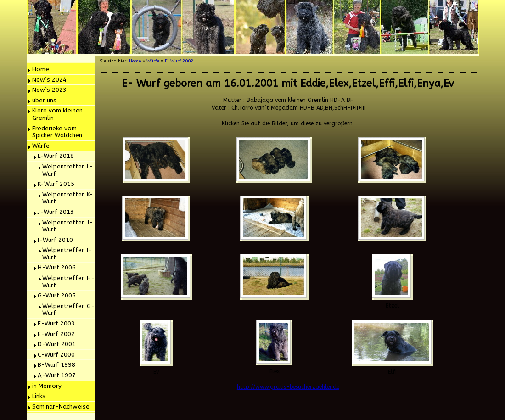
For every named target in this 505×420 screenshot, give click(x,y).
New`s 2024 (49, 80)
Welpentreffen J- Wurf (67, 226)
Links (39, 396)
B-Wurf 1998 (56, 365)
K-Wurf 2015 (56, 184)
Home (41, 69)
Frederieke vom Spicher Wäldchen (57, 132)
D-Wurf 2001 (57, 344)
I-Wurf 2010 (55, 240)
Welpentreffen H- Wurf (68, 282)
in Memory (47, 386)
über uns (44, 100)
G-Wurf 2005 (57, 295)
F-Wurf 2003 (56, 323)
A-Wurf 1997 (57, 375)
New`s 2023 (49, 90)
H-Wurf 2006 (57, 267)
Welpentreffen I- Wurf (67, 254)
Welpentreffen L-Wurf (67, 170)
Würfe (41, 146)
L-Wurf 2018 (56, 156)
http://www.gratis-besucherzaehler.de (288, 387)
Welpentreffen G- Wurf (68, 310)
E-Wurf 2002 (56, 334)
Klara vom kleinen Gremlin (57, 114)
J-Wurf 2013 (56, 212)
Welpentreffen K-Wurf (68, 198)
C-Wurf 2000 (56, 355)
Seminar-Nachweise (61, 406)
